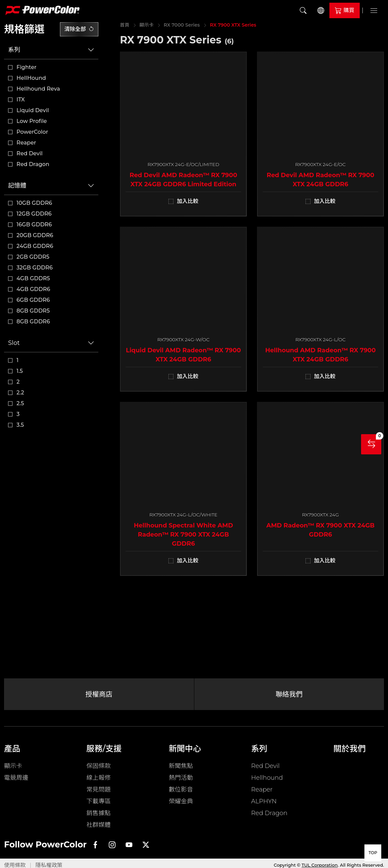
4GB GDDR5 (33, 278)
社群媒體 (99, 825)
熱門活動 (181, 778)
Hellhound (267, 778)
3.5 (20, 425)
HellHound (31, 78)
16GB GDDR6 (34, 224)
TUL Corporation (320, 865)
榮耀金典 (181, 801)
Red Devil (29, 153)
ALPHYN (264, 801)
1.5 (20, 371)
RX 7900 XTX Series (233, 25)
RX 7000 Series (182, 25)
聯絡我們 (289, 694)
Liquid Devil (33, 110)
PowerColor (32, 132)
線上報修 (99, 778)
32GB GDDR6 (35, 268)
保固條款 (99, 766)
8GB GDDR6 (33, 322)
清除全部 (79, 29)
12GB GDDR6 (34, 214)
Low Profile (32, 121)
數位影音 (181, 790)
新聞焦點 (181, 766)
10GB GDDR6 (34, 203)
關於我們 (350, 749)
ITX (21, 100)
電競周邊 (16, 778)
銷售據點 (99, 813)
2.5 (20, 403)
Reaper (26, 143)
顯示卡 (147, 25)
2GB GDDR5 (33, 257)
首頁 (125, 25)
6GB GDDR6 (33, 300)
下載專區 (99, 801)
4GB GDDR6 (33, 289)
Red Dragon (33, 164)
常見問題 (99, 790)
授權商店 (99, 694)
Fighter (26, 67)
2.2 (20, 393)
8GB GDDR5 (33, 311)
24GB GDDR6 (35, 246)
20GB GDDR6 (35, 235)
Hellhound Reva (38, 89)
